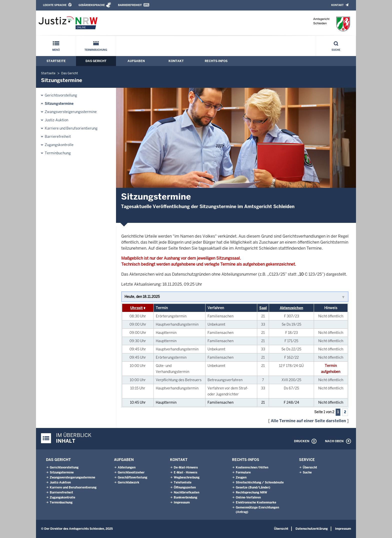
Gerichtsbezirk (128, 482)
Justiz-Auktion (56, 120)
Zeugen (241, 477)
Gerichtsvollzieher (131, 472)
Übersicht (310, 467)
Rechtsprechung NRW (251, 492)
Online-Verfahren (248, 497)
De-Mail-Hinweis (186, 467)
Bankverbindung (185, 497)
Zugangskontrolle (59, 145)
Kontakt (337, 5)
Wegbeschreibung (187, 477)
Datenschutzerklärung (312, 529)
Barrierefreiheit (130, 5)
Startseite (56, 61)
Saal (263, 308)
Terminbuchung (96, 50)
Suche (336, 50)
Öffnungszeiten (185, 487)
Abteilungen (127, 467)
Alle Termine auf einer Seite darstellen (308, 421)
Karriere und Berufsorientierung (71, 128)
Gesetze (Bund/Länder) (253, 487)
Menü (56, 50)
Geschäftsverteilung (132, 477)
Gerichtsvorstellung (61, 95)
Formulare (243, 472)
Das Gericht (96, 61)
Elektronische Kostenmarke (256, 502)
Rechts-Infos (216, 61)
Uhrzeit (136, 308)
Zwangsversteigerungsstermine (71, 112)
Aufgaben (136, 61)
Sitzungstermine (59, 104)
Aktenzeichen (291, 308)
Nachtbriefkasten (186, 492)
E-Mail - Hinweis (185, 472)
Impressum (182, 502)
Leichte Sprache (55, 5)
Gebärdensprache (92, 5)
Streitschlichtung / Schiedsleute (260, 482)
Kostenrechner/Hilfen (252, 467)
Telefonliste (183, 482)
